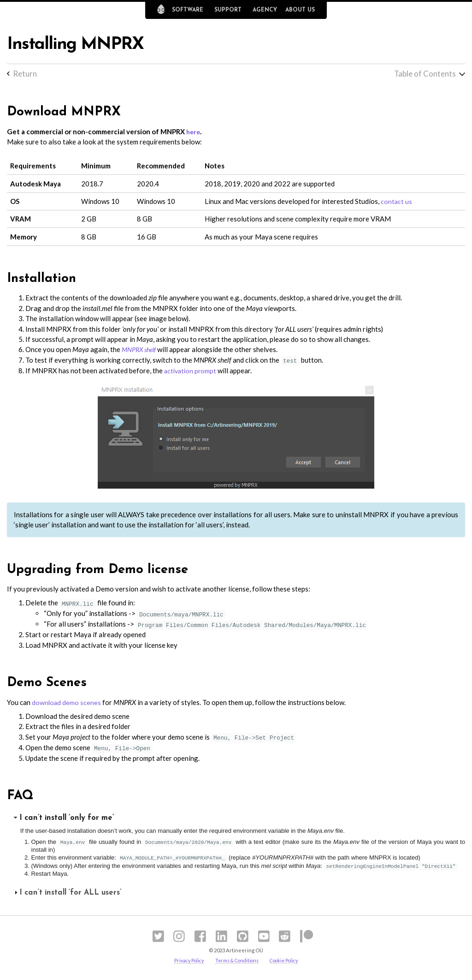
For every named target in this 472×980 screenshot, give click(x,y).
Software (188, 10)
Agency (265, 10)
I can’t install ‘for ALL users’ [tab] (67, 893)
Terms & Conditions (236, 962)
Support (228, 10)
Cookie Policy (287, 962)
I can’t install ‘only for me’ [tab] (63, 819)
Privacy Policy (185, 962)
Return (26, 74)
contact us (396, 202)
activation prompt (192, 371)
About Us (300, 10)
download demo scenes (67, 703)
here (194, 132)
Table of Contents (424, 74)
